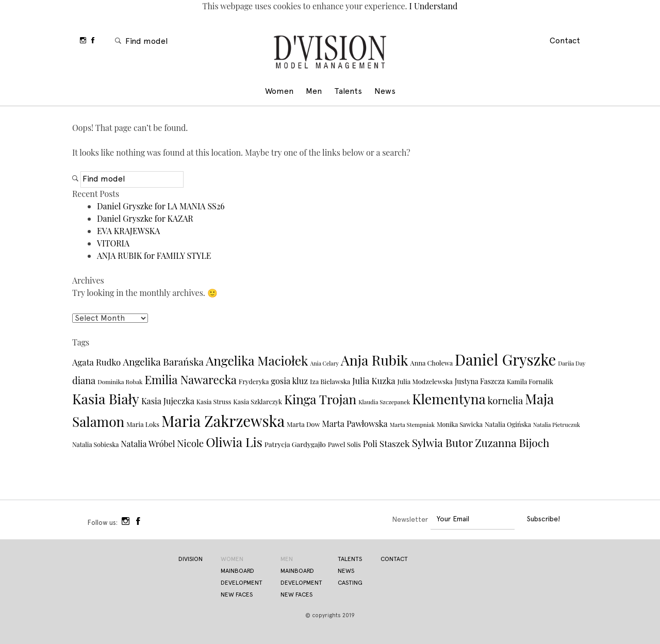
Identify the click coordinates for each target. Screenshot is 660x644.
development (242, 583)
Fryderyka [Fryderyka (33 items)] (254, 381)
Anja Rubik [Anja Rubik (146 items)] (375, 360)
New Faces (296, 595)
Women (279, 92)
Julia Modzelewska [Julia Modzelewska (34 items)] (425, 381)
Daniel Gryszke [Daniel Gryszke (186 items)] (505, 359)
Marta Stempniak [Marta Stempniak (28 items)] (412, 425)
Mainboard (297, 571)
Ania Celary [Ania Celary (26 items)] (325, 363)
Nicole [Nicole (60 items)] (190, 443)
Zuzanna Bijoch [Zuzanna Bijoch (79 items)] (512, 442)
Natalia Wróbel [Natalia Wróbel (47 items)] (148, 444)
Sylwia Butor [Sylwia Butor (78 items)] (443, 442)
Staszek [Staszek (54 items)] (395, 443)
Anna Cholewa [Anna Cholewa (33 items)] (432, 363)
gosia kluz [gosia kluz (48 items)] (289, 381)
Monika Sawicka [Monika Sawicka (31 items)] (460, 424)
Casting (350, 583)
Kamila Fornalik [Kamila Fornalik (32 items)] (530, 381)
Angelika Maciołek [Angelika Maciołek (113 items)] (257, 360)
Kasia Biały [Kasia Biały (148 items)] (106, 399)
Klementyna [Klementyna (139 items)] (449, 399)
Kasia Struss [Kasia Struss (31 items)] (214, 402)
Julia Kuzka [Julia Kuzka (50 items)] (374, 381)
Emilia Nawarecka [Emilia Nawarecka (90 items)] (190, 379)
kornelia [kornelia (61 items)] (506, 400)
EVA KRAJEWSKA (128, 231)
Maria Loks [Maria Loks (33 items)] (143, 424)
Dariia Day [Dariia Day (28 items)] (572, 363)
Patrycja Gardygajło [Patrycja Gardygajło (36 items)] (295, 444)
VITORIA (113, 243)
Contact (565, 41)
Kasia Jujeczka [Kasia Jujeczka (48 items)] (168, 401)
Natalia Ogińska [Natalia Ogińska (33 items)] (508, 424)
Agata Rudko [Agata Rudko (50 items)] (96, 362)
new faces (237, 595)
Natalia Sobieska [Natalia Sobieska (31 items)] (95, 444)
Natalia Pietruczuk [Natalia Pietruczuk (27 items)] (557, 425)
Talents (348, 92)
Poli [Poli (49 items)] (370, 443)
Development (301, 583)
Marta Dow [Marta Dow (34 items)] (303, 424)
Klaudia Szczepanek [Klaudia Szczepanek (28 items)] (384, 402)
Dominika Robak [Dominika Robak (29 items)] (120, 382)
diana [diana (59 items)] (84, 380)
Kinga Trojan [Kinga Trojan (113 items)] (320, 399)
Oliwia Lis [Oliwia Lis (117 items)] (234, 442)
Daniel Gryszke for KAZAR (145, 218)
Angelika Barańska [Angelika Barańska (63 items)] (163, 361)
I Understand (433, 6)
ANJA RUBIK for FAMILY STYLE (154, 255)
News (385, 92)
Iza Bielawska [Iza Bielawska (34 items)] (330, 381)
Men (314, 92)
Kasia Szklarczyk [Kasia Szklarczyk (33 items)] (258, 401)
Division (330, 54)
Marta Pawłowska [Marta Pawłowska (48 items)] (354, 423)
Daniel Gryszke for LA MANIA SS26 (161, 206)
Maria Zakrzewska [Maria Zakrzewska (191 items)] (223, 420)
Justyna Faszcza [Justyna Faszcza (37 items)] (480, 381)
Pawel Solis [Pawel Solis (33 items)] (344, 444)
